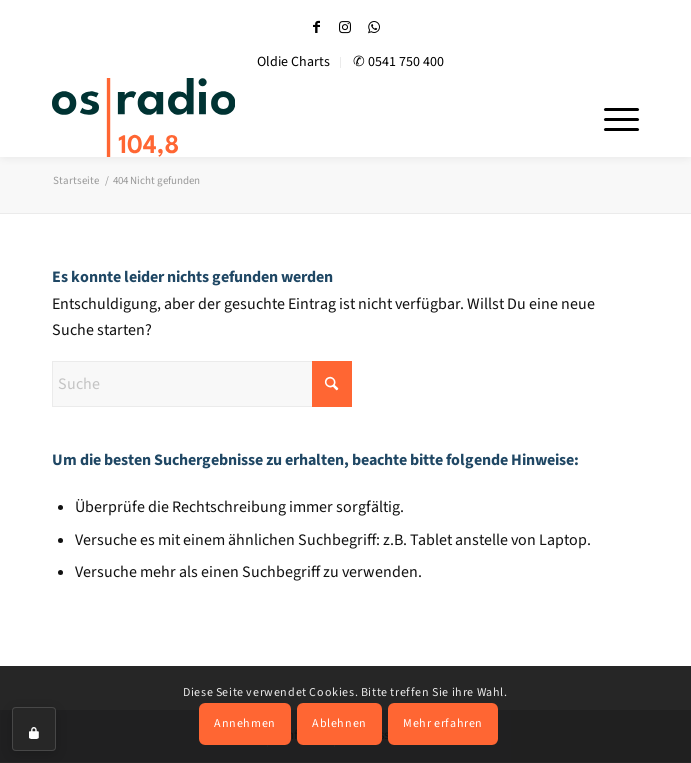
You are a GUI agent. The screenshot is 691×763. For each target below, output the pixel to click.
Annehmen (245, 723)
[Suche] (202, 384)
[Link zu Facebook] (316, 27)
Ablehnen (339, 723)
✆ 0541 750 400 (398, 62)
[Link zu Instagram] (345, 27)
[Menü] (611, 117)
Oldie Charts (293, 62)
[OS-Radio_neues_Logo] (202, 117)
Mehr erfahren (443, 723)
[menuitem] (294, 62)
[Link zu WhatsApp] (374, 27)
